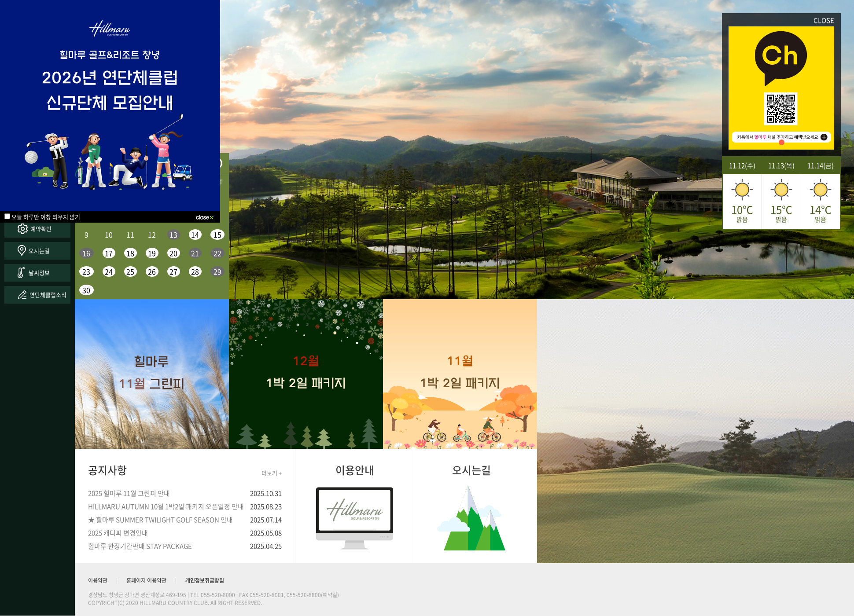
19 (152, 253)
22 (217, 253)
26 (152, 271)
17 (109, 253)
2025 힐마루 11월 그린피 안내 (129, 493)
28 (195, 271)
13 (173, 235)
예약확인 (41, 229)
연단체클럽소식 (48, 295)
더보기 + (272, 473)
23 (86, 271)
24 (109, 271)
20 (173, 253)
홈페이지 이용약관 (146, 580)
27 (173, 271)
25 (130, 271)
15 (217, 235)
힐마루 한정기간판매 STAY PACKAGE (140, 546)
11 (130, 235)
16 (86, 253)
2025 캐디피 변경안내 (118, 533)
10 (109, 235)
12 (152, 235)
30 (86, 290)
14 (195, 235)
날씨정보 (39, 273)
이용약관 (98, 580)
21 (195, 253)
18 (130, 253)
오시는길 (39, 251)
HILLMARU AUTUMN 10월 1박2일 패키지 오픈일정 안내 (166, 506)
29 (217, 271)
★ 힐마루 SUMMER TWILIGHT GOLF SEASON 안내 (160, 520)
